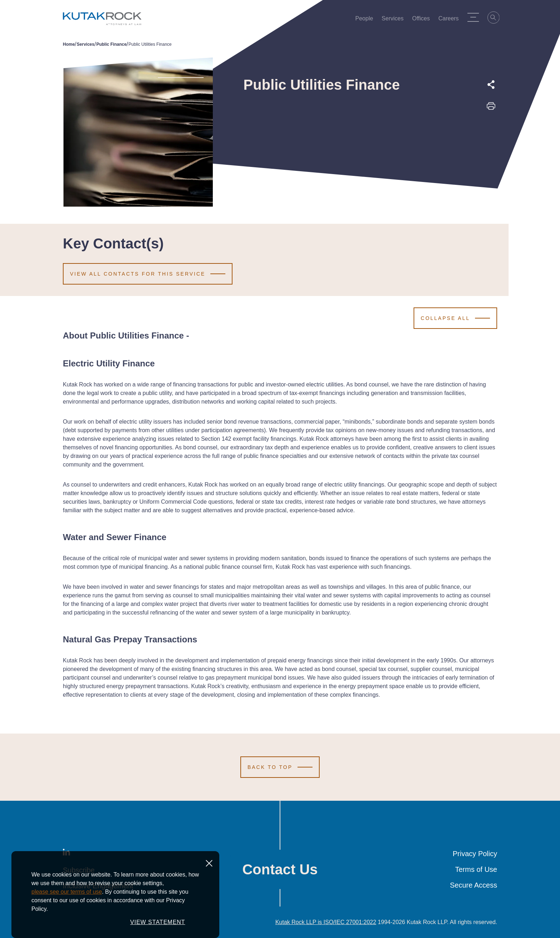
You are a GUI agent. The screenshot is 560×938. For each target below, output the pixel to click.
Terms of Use (476, 869)
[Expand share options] (491, 85)
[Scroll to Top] (280, 767)
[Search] (496, 19)
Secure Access (474, 885)
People (366, 20)
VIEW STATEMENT (158, 922)
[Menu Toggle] (475, 17)
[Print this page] (491, 108)
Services (395, 20)
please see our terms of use (67, 892)
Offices (423, 20)
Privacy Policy (475, 854)
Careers (451, 20)
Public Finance (112, 44)
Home (69, 44)
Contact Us (280, 869)
